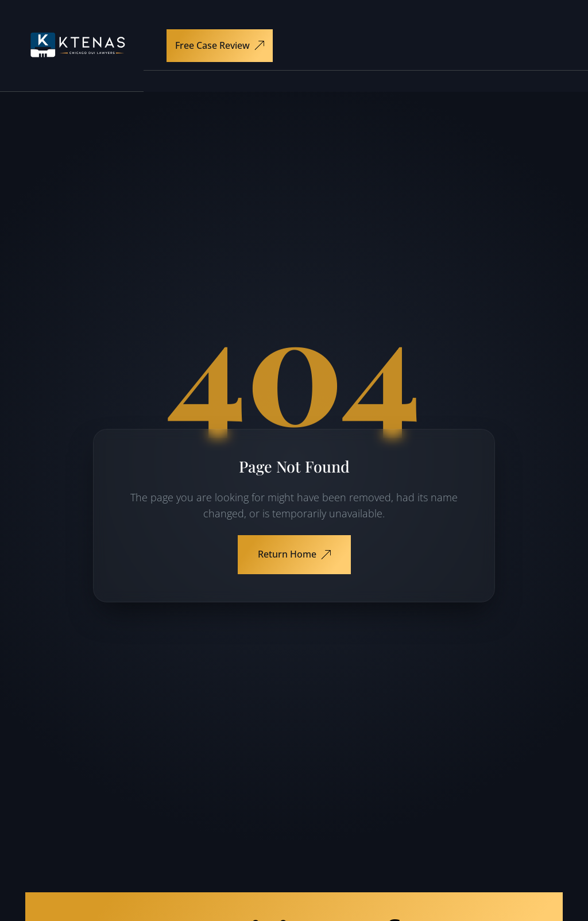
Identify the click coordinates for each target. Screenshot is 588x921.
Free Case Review (220, 45)
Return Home (294, 554)
